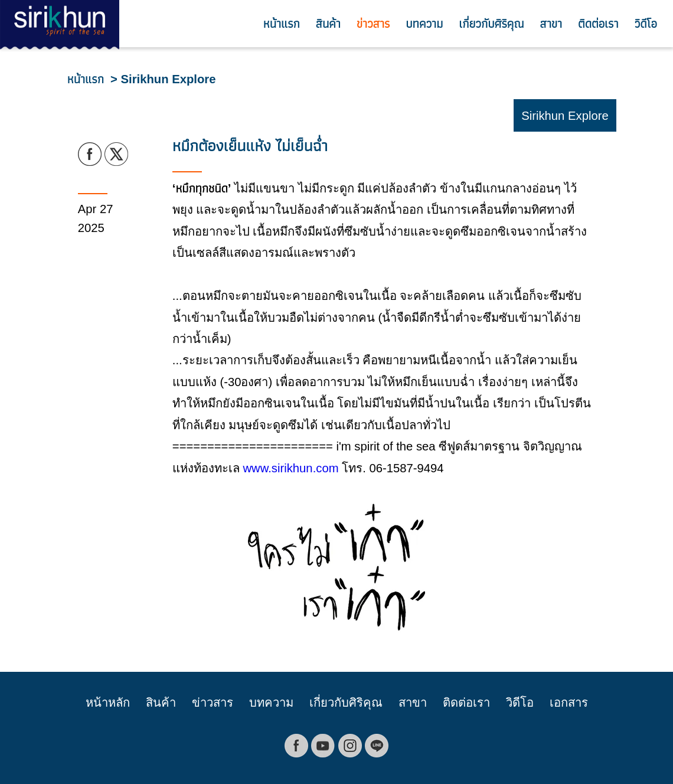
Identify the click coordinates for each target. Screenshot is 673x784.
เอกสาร (569, 703)
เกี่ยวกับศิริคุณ (491, 24)
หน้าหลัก (108, 703)
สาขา (551, 24)
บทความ (424, 24)
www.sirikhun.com (290, 468)
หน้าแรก (282, 24)
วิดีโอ (646, 24)
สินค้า (328, 24)
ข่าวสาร (373, 24)
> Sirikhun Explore (163, 79)
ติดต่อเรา (598, 24)
